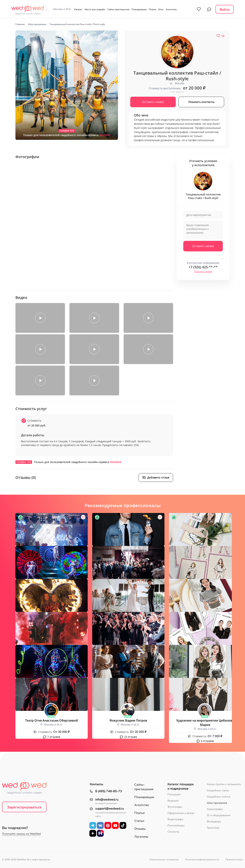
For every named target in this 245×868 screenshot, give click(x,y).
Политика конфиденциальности (202, 860)
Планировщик (139, 9)
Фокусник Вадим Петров (128, 720)
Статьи (139, 821)
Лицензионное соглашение (164, 860)
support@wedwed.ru (110, 809)
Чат (209, 9)
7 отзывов (54, 737)
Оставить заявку (203, 246)
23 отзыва (130, 737)
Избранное (199, 9)
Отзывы (140, 829)
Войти (225, 10)
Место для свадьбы (95, 9)
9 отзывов (207, 741)
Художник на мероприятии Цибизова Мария (205, 723)
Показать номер (203, 271)
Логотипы (141, 837)
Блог (161, 9)
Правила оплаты (234, 860)
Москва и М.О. (62, 9)
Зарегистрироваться (24, 807)
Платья (153, 9)
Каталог (78, 9)
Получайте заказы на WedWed (21, 834)
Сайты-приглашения (118, 9)
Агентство (171, 9)
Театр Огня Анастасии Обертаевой (52, 720)
